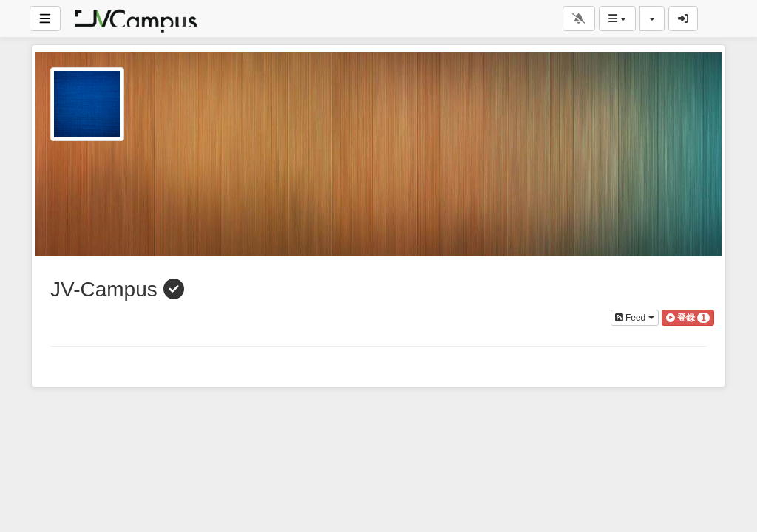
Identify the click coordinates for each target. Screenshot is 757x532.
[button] (688, 318)
